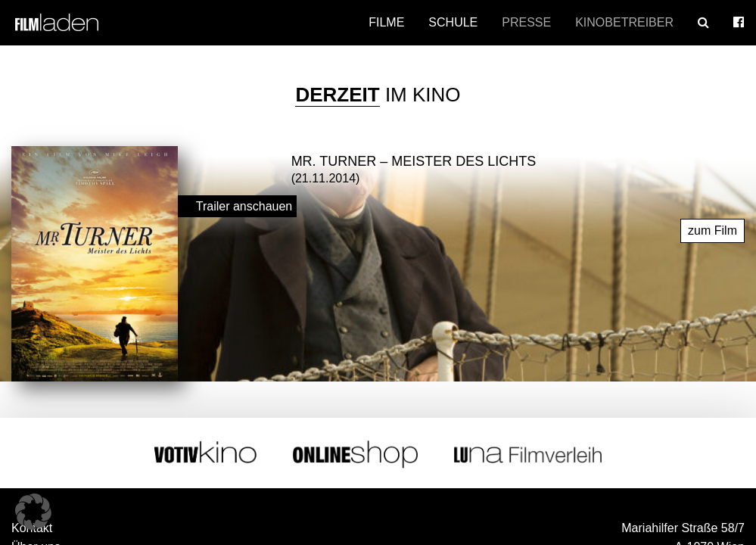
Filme (386, 22)
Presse (526, 22)
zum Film (712, 224)
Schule (453, 22)
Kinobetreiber (624, 22)
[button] (33, 512)
